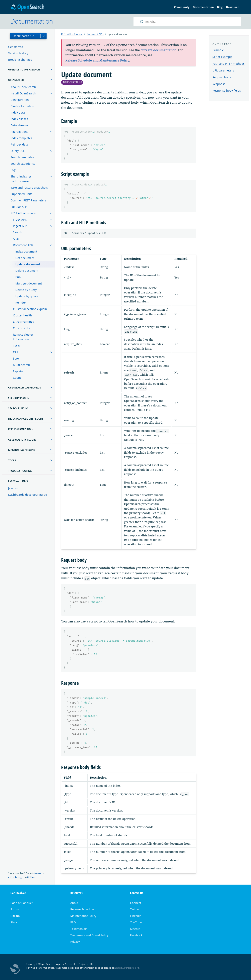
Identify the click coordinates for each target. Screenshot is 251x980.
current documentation (159, 50)
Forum (15, 909)
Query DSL (18, 151)
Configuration (20, 100)
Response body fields (227, 91)
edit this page (16, 877)
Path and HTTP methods (229, 64)
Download (233, 7)
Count (17, 378)
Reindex (21, 303)
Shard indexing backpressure (21, 179)
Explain (18, 371)
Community (182, 7)
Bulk (18, 277)
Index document (26, 251)
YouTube (136, 922)
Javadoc (13, 488)
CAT (16, 352)
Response (219, 84)
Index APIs (20, 219)
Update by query (27, 296)
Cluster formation (22, 106)
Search (18, 232)
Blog (220, 7)
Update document (28, 264)
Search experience (23, 164)
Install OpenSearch (23, 93)
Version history (18, 53)
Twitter (135, 909)
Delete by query (26, 290)
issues (38, 873)
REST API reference (23, 213)
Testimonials (79, 929)
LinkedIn (136, 916)
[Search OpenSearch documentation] (187, 22)
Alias (16, 239)
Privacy (75, 942)
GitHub (31, 877)
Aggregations (19, 132)
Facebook (136, 935)
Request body (222, 77)
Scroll (17, 358)
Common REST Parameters (28, 200)
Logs (14, 170)
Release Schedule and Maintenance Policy (97, 60)
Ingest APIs (20, 226)
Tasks (17, 346)
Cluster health (22, 315)
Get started (16, 47)
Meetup (135, 929)
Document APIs (23, 245)
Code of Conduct (21, 903)
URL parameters (223, 70)
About (74, 903)
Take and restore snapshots (29, 188)
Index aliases (19, 119)
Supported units (21, 194)
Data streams (19, 125)
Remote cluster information (23, 337)
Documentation (203, 7)
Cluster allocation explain (30, 309)
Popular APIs (19, 207)
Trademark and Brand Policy (89, 935)
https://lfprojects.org (128, 968)
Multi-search (21, 365)
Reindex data (19, 144)
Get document (25, 258)
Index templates (21, 138)
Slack (14, 922)
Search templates (22, 157)
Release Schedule (82, 909)
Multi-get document (29, 283)
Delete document (27, 271)
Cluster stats (21, 328)
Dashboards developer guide (28, 495)
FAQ (73, 922)
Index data (18, 112)
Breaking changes (20, 60)
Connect (136, 903)
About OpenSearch (23, 87)
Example (218, 50)
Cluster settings (23, 322)
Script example (222, 57)
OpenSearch (27, 8)
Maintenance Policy (83, 916)
